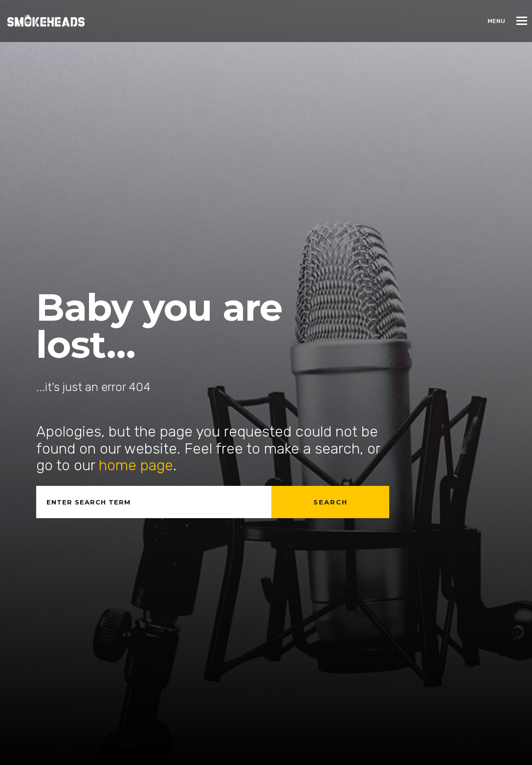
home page (136, 465)
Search (331, 502)
